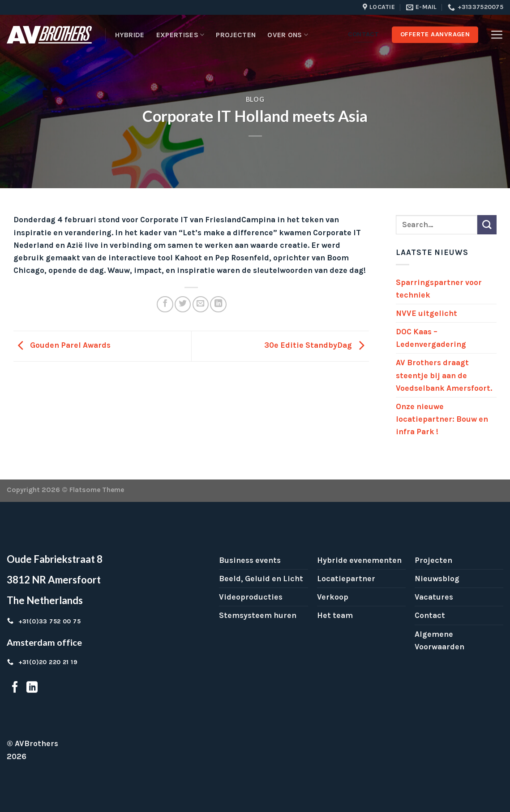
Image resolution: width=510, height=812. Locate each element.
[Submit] (487, 225)
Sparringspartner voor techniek (439, 289)
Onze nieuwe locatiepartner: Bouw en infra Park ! (442, 419)
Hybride (130, 35)
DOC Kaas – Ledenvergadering (431, 338)
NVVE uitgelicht (426, 313)
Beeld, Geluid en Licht (261, 579)
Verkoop (333, 597)
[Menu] (497, 35)
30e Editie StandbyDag (317, 345)
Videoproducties (251, 597)
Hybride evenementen (359, 560)
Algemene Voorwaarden (439, 640)
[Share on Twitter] (183, 304)
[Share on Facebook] (165, 304)
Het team (335, 615)
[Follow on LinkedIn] (32, 688)
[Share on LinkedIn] (218, 304)
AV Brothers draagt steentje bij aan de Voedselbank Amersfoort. (444, 375)
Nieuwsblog (437, 579)
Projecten (236, 35)
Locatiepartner (346, 579)
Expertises (180, 35)
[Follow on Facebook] (15, 688)
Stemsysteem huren (258, 615)
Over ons (288, 35)
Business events (250, 560)
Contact (430, 615)
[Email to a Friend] (201, 304)
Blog (255, 99)
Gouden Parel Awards (62, 345)
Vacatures (434, 597)
